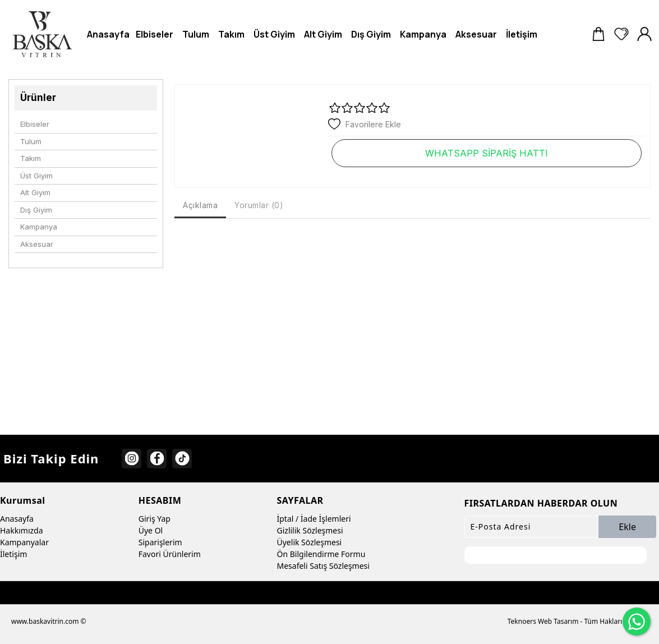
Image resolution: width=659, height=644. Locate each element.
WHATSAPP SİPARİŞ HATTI (487, 153)
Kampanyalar (24, 542)
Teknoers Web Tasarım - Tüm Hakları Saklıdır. (578, 621)
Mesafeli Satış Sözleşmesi (323, 566)
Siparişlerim (160, 542)
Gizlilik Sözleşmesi (310, 530)
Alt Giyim (35, 192)
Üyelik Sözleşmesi (310, 542)
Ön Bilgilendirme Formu (321, 554)
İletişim (13, 554)
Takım (31, 158)
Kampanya (39, 227)
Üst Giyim (36, 176)
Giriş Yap (155, 519)
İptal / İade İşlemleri (314, 519)
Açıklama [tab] (200, 205)
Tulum (31, 141)
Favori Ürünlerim (170, 554)
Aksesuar (37, 244)
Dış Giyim (36, 210)
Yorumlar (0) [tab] (259, 205)
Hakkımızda (22, 530)
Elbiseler (35, 124)
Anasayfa (17, 519)
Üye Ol (151, 530)
